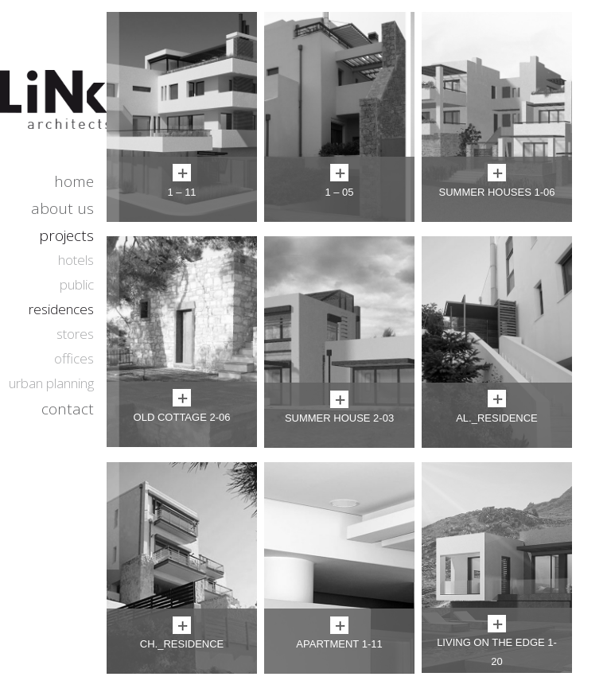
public (77, 284)
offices (74, 358)
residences (61, 309)
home (74, 181)
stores (75, 334)
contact (68, 409)
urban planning (51, 383)
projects (66, 235)
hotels (76, 260)
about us (62, 208)
